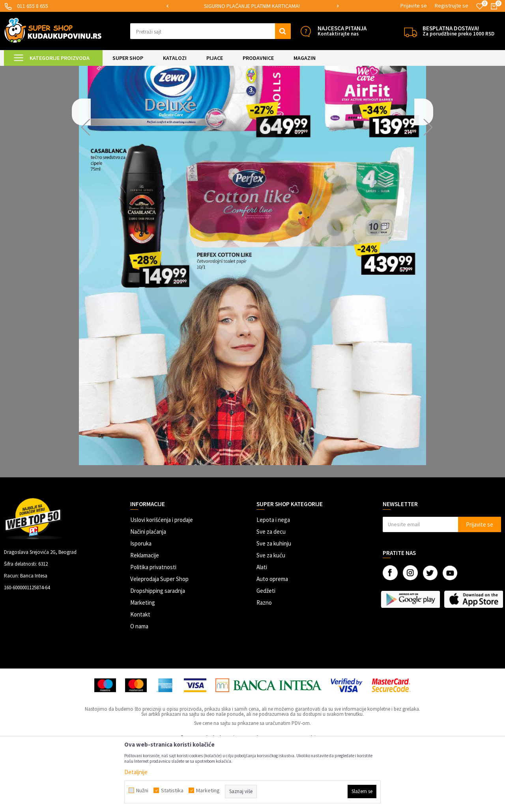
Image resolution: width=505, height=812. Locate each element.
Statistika (172, 790)
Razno (264, 668)
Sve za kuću (271, 621)
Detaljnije (136, 772)
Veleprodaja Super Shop (159, 645)
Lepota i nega (273, 586)
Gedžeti (266, 656)
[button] (210, 31)
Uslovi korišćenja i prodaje (162, 586)
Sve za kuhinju (274, 609)
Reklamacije (145, 621)
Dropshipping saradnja (158, 656)
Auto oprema (272, 645)
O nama (139, 692)
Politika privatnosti (153, 633)
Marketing (143, 668)
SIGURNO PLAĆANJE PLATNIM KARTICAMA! (252, 6)
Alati (262, 633)
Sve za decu (271, 597)
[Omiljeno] (480, 6)
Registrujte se (452, 6)
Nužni (142, 790)
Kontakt (140, 680)
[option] (253, 6)
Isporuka (141, 609)
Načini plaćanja (148, 597)
